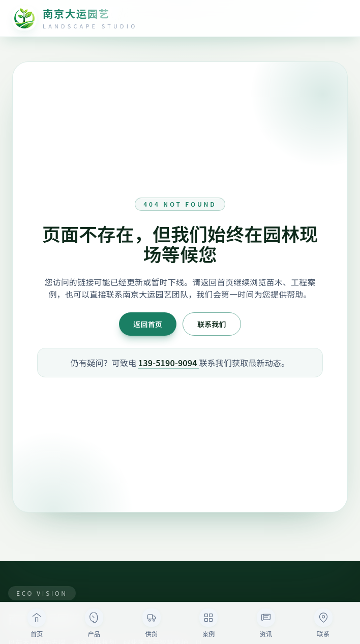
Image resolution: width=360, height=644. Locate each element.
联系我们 (212, 324)
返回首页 (148, 324)
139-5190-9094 (169, 363)
